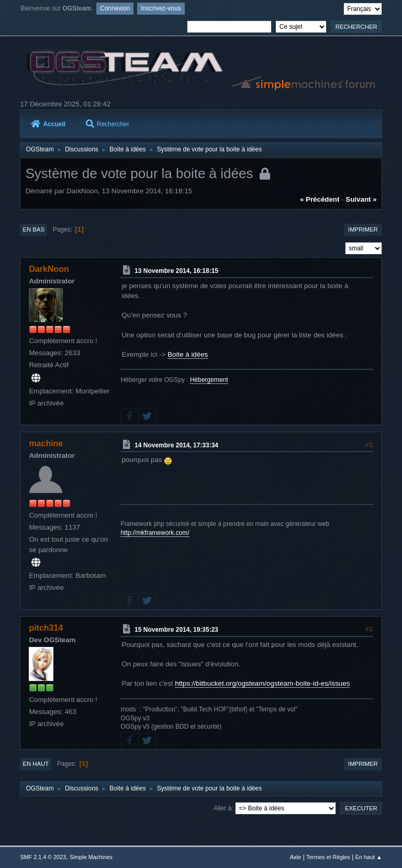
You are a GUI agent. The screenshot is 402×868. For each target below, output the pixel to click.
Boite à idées (188, 354)
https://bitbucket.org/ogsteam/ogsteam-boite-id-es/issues (262, 683)
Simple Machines (91, 857)
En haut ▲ (369, 857)
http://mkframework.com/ (155, 533)
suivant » (361, 199)
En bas (33, 229)
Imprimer (363, 229)
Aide (296, 857)
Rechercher (108, 124)
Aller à (222, 808)
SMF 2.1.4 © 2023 (43, 857)
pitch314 (46, 628)
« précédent (320, 199)
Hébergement (209, 380)
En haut (36, 764)
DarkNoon (49, 269)
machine (46, 443)
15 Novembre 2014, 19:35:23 (176, 630)
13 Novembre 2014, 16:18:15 (176, 271)
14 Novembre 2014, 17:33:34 (176, 445)
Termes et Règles (328, 857)
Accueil (48, 124)
